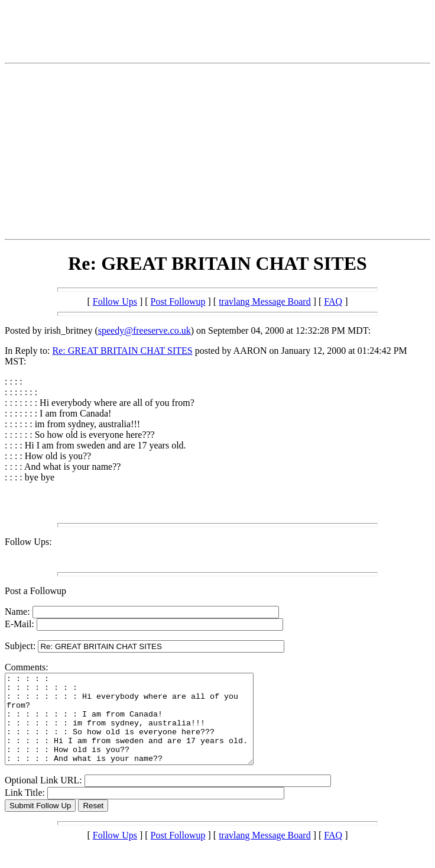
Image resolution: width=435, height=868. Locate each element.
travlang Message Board (265, 301)
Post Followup (178, 301)
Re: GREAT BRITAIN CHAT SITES (122, 351)
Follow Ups (115, 301)
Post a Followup (35, 591)
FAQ (333, 301)
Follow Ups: (28, 542)
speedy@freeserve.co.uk (145, 330)
